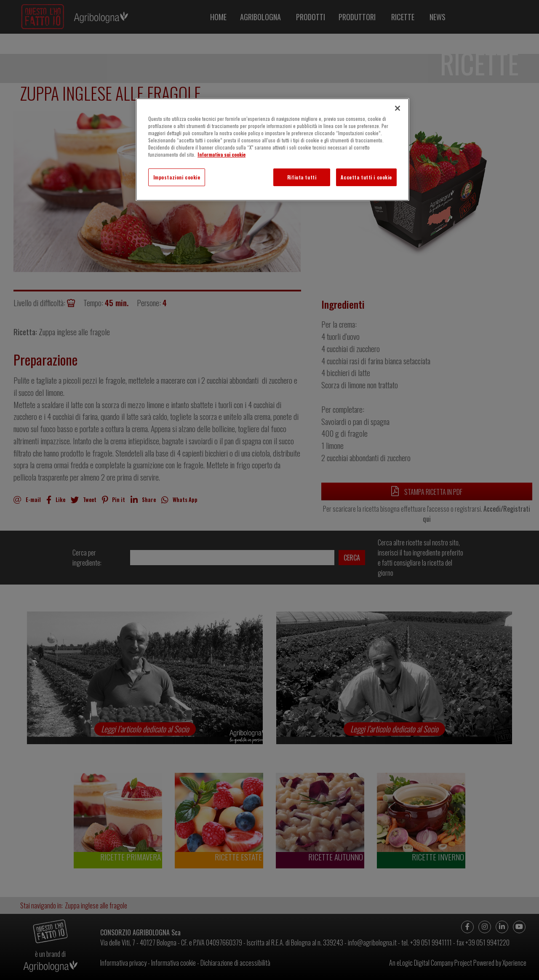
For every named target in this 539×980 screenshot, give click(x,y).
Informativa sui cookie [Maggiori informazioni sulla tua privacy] (221, 154)
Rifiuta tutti (302, 177)
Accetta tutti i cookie (366, 177)
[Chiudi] (398, 108)
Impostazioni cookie (177, 177)
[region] (272, 150)
